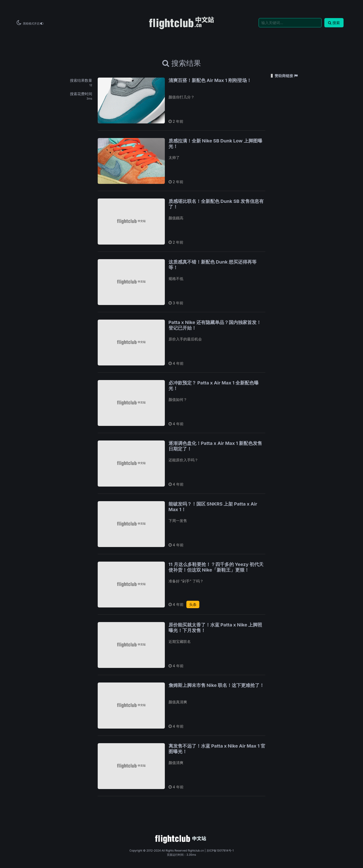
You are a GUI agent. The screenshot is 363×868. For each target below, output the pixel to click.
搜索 (334, 23)
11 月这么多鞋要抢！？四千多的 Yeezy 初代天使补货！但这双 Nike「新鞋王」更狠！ (216, 567)
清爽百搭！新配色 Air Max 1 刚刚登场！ (210, 80)
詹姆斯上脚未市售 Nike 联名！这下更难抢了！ (216, 685)
